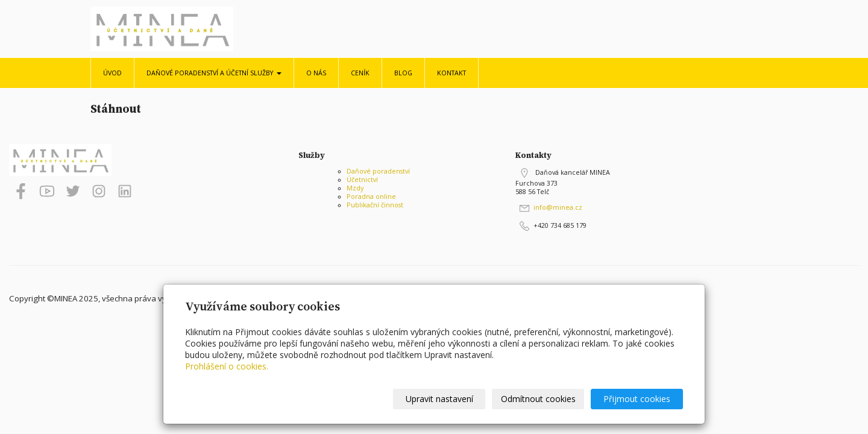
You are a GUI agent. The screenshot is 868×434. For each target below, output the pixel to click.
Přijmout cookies (637, 399)
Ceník (360, 73)
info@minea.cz (558, 207)
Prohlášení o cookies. (227, 366)
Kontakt (451, 73)
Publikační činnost (375, 205)
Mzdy (355, 188)
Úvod (112, 73)
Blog (403, 73)
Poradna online (371, 197)
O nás (316, 73)
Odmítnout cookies (538, 399)
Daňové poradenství (378, 171)
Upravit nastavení (439, 399)
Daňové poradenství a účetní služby (214, 73)
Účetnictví (362, 180)
